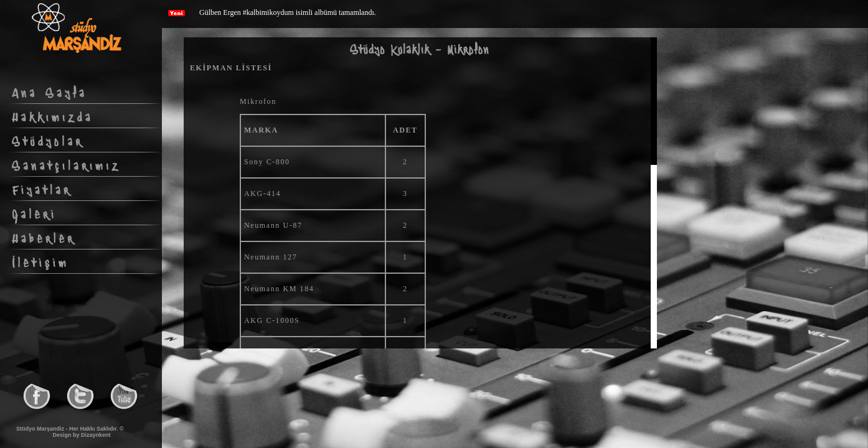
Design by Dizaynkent (81, 435)
